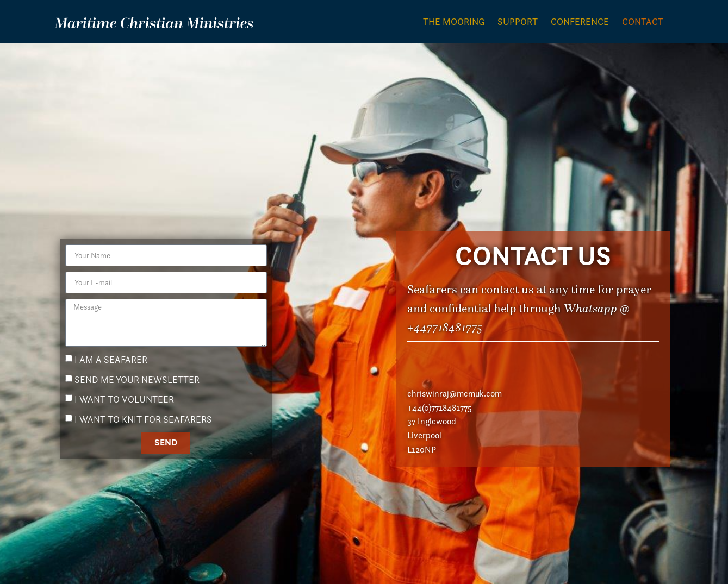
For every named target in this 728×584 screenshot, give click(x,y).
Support (518, 22)
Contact (643, 22)
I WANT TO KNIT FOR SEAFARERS (143, 428)
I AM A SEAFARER (111, 368)
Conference (580, 22)
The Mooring (454, 22)
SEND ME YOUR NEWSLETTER (137, 388)
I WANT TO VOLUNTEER (124, 407)
